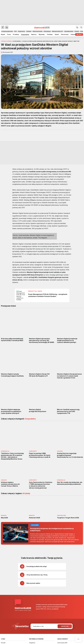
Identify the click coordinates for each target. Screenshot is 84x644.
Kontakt (3, 601)
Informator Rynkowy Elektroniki (10, 606)
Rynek (3, 34)
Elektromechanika (38, 31)
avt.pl (58, 621)
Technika (50, 34)
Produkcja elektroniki (7, 31)
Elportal (60, 604)
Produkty (16, 34)
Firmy (9, 34)
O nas (3, 604)
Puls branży (65, 34)
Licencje (32, 604)
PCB (15, 31)
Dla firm (79, 34)
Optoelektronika (69, 31)
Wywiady (42, 34)
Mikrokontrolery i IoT (57, 31)
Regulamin (32, 601)
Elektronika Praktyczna (64, 606)
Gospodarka (25, 34)
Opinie (57, 34)
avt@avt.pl (59, 619)
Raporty (34, 34)
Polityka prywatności (35, 606)
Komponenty (21, 31)
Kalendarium (75, 34)
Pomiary (77, 31)
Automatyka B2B (62, 601)
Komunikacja (47, 31)
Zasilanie (29, 31)
